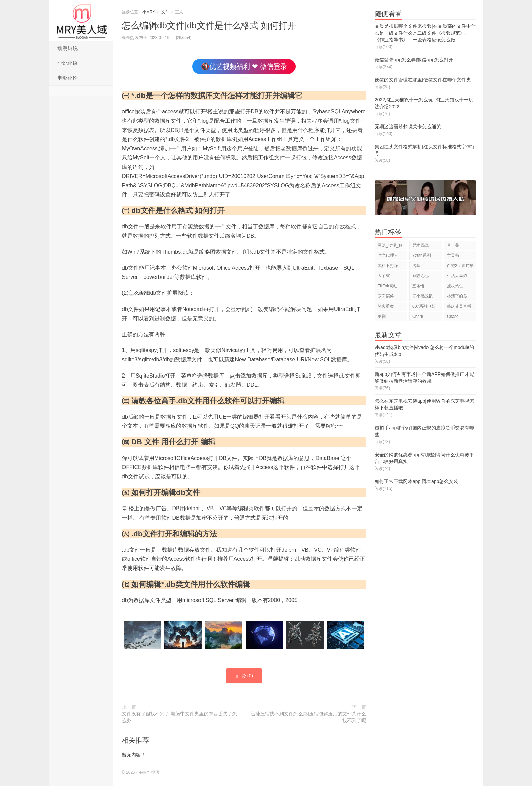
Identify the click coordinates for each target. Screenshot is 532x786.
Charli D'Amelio (420, 318)
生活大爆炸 (457, 276)
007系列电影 (424, 306)
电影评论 (68, 78)
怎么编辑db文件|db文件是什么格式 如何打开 (209, 25)
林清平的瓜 (457, 296)
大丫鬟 (384, 276)
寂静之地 (420, 276)
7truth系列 (422, 255)
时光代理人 (388, 255)
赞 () (244, 676)
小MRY (81, 20)
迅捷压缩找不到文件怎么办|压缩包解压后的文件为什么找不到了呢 (308, 717)
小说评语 (68, 63)
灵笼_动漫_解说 (390, 246)
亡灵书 (453, 255)
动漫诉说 (68, 48)
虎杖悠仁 (455, 286)
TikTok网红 (387, 286)
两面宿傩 (386, 296)
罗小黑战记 (422, 296)
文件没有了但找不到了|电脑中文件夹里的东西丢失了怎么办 (179, 717)
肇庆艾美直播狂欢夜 (459, 308)
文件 (165, 12)
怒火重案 (386, 306)
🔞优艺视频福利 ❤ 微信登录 (244, 66)
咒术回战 (420, 245)
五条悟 (418, 286)
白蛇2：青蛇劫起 (460, 267)
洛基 (416, 266)
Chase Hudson (454, 318)
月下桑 (453, 245)
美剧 (382, 317)
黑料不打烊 (388, 266)
